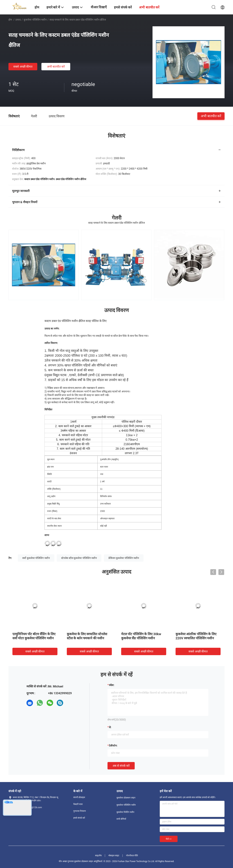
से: (110, 727)
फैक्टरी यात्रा (78, 804)
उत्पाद (18, 20)
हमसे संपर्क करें (79, 818)
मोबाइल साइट (114, 856)
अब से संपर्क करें (121, 766)
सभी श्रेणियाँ (121, 819)
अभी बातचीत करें (56, 67)
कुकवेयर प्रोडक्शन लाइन (126, 798)
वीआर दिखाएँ (99, 7)
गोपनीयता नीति (132, 856)
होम (10, 20)
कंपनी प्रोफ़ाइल (79, 797)
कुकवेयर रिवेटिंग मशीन (125, 812)
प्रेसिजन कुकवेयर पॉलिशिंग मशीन (124, 558)
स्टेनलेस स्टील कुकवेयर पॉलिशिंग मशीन (79, 558)
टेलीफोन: (113, 746)
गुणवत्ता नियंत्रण (80, 811)
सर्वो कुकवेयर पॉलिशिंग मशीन (36, 558)
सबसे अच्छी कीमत (23, 67)
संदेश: (112, 685)
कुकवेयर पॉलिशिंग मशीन (35, 20)
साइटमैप (98, 856)
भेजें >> (169, 839)
